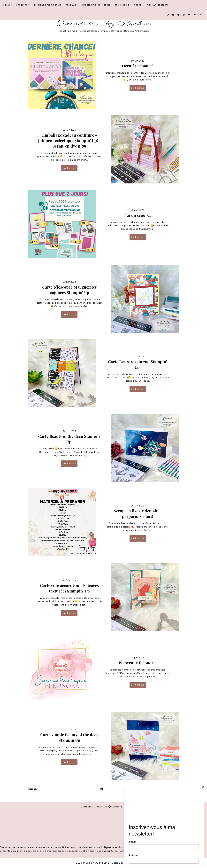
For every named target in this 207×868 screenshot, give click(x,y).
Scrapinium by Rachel (104, 24)
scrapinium (117, 807)
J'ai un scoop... (138, 215)
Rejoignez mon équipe (48, 5)
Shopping (22, 5)
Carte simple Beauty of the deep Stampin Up (69, 737)
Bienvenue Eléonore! (138, 663)
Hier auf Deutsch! (157, 5)
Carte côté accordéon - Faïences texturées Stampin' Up (69, 588)
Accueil (8, 5)
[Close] (203, 787)
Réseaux (71, 5)
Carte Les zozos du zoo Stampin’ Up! (138, 364)
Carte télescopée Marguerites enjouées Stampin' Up (69, 290)
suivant (33, 789)
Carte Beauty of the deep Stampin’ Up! (69, 439)
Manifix (138, 5)
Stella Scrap (122, 5)
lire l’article (138, 88)
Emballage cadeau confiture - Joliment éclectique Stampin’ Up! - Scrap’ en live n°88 (69, 140)
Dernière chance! (138, 66)
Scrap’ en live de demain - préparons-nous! (138, 513)
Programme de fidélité (96, 5)
